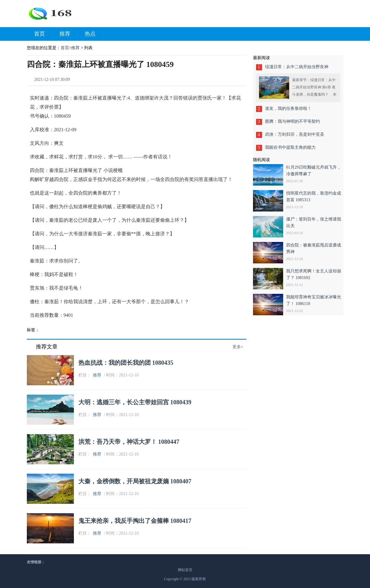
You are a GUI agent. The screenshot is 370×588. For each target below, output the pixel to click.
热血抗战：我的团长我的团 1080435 (126, 363)
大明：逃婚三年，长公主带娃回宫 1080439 (135, 402)
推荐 (68, 34)
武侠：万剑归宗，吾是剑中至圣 (295, 134)
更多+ (238, 347)
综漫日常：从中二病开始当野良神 (297, 67)
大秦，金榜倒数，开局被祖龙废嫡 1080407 (135, 481)
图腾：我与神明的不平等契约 (293, 121)
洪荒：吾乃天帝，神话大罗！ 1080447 (129, 442)
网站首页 (185, 570)
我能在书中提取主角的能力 (290, 147)
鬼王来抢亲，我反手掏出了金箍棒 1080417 (135, 521)
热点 (94, 34)
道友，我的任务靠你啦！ (288, 108)
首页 (43, 34)
